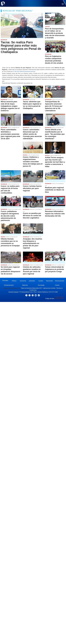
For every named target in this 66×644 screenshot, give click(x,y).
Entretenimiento (9, 285)
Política (14, 281)
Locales (41, 281)
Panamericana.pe (30, 72)
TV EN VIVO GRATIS (18, 72)
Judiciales (32, 281)
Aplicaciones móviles (49, 288)
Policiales (5, 280)
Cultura (57, 285)
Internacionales (60, 281)
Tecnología (41, 285)
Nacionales (50, 281)
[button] (63, 4)
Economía (23, 281)
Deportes (25, 285)
